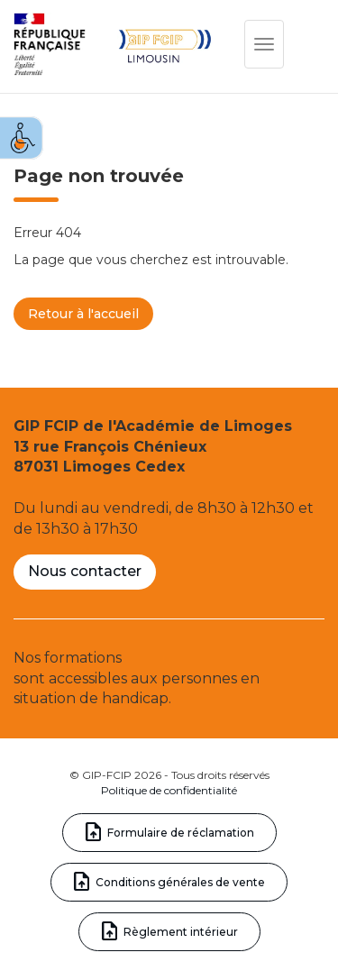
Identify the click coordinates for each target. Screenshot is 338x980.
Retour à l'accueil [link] (83, 314)
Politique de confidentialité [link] (169, 790)
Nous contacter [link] (85, 571)
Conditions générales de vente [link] (180, 882)
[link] (22, 138)
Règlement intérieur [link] (181, 932)
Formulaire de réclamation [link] (181, 833)
